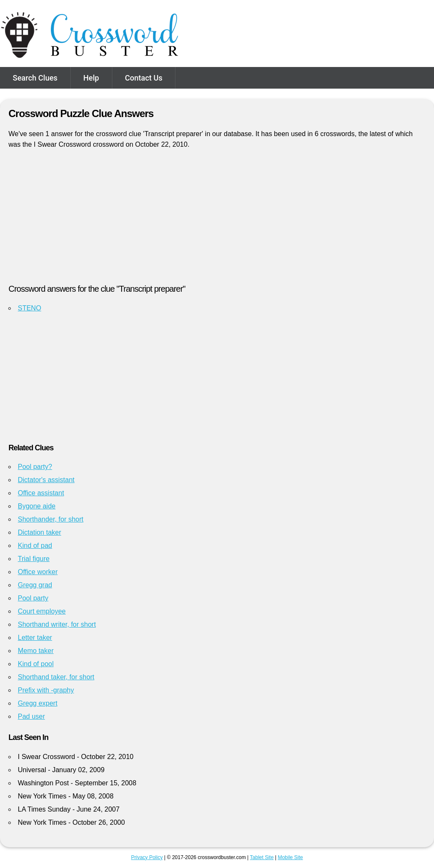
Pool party (33, 598)
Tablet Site (262, 857)
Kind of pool (36, 664)
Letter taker (35, 638)
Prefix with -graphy (46, 690)
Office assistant (41, 493)
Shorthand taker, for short (56, 677)
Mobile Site (290, 857)
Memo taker (36, 651)
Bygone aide (37, 506)
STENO (29, 308)
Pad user (31, 716)
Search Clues (35, 78)
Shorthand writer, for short (57, 624)
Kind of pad (35, 546)
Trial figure (34, 559)
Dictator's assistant (46, 480)
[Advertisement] (217, 220)
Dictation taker (39, 532)
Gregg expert (38, 703)
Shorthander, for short (51, 519)
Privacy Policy (147, 857)
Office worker (38, 572)
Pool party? (35, 467)
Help (91, 78)
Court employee (42, 611)
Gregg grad (35, 585)
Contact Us (144, 78)
